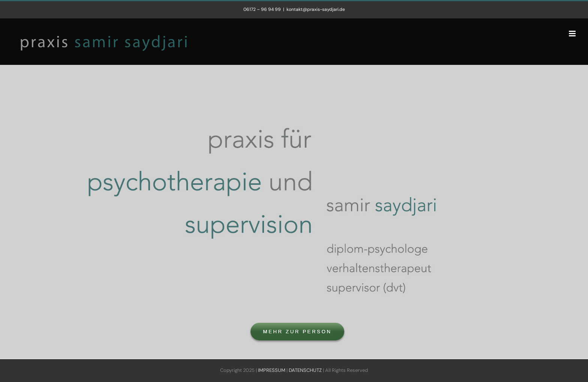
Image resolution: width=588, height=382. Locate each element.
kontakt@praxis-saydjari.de (316, 9)
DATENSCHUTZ (305, 370)
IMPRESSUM (272, 370)
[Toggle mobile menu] (573, 34)
